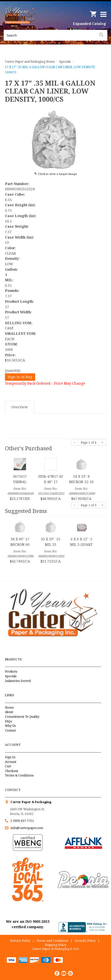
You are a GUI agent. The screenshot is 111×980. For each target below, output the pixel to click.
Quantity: (13, 370)
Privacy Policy (20, 941)
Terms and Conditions (52, 941)
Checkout (12, 771)
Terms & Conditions (19, 775)
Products (11, 671)
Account (11, 762)
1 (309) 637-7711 (22, 821)
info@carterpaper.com (26, 828)
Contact (10, 730)
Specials (11, 676)
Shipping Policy (55, 945)
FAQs (9, 721)
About (9, 712)
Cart (8, 766)
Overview (20, 407)
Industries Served (18, 681)
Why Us (10, 726)
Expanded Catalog (89, 24)
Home (9, 707)
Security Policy (85, 941)
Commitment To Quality (22, 717)
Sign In (10, 757)
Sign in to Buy (20, 377)
